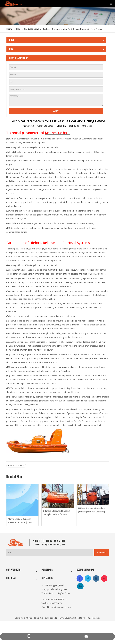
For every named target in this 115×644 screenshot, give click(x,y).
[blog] (57, 16)
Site (90, 126)
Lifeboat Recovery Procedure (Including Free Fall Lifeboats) (91, 510)
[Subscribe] (102, 553)
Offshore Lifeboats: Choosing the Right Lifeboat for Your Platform (56, 513)
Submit (56, 111)
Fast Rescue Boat (16, 466)
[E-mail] (50, 553)
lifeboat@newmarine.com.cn (60, 607)
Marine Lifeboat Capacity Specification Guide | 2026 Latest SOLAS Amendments (21, 521)
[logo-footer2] (37, 543)
